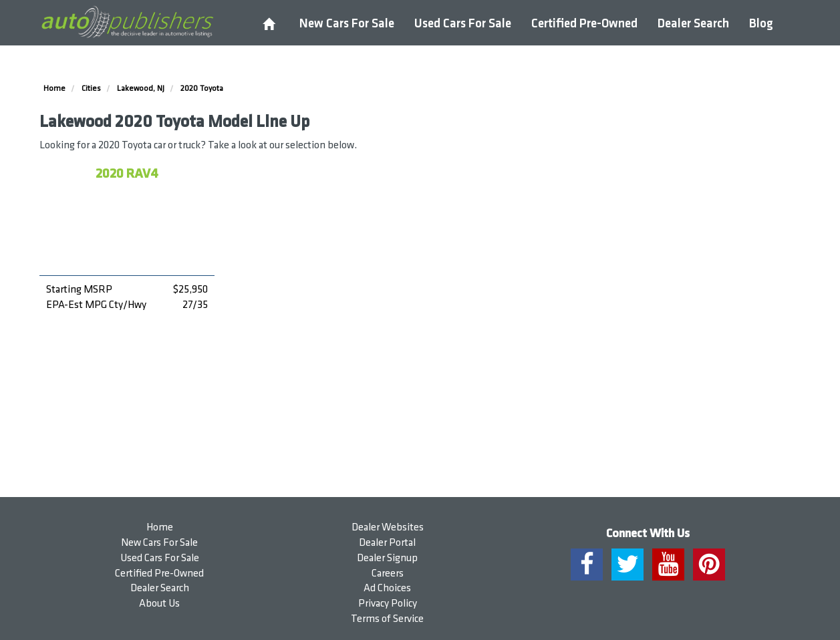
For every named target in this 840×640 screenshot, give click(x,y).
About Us (159, 604)
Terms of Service (387, 619)
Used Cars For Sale (463, 24)
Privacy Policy (388, 604)
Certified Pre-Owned (584, 24)
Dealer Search (693, 24)
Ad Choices (387, 588)
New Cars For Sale (347, 24)
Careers (388, 574)
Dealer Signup (387, 558)
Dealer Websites (388, 527)
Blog (761, 24)
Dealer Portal (387, 543)
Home (160, 527)
